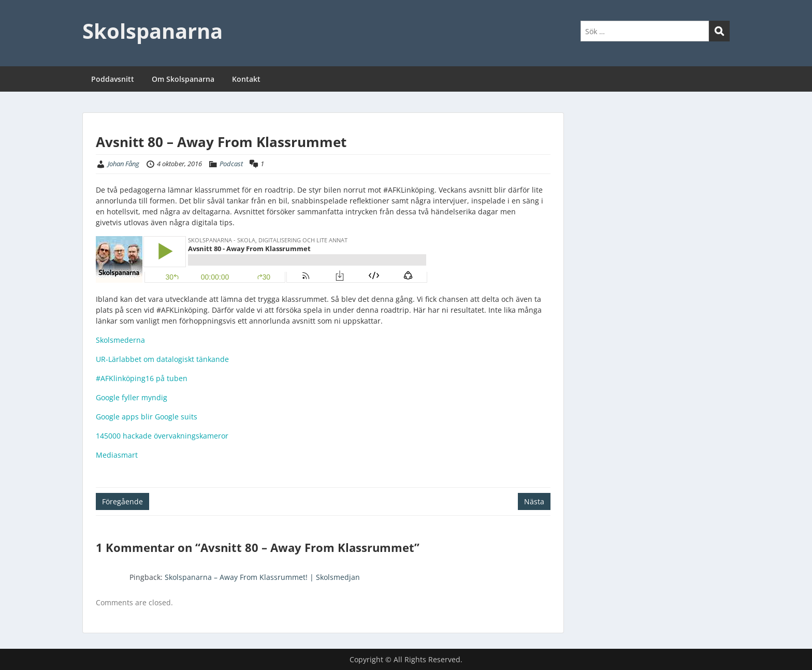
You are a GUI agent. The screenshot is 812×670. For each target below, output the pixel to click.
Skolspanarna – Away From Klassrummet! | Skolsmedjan (262, 577)
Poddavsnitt (113, 79)
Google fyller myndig (132, 397)
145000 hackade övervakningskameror (162, 436)
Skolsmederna (120, 340)
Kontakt (246, 79)
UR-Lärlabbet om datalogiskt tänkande (162, 359)
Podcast (231, 164)
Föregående (122, 501)
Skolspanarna (153, 31)
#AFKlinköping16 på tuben (142, 378)
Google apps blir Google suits (147, 417)
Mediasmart (117, 455)
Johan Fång (124, 164)
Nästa (534, 501)
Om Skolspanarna (183, 79)
